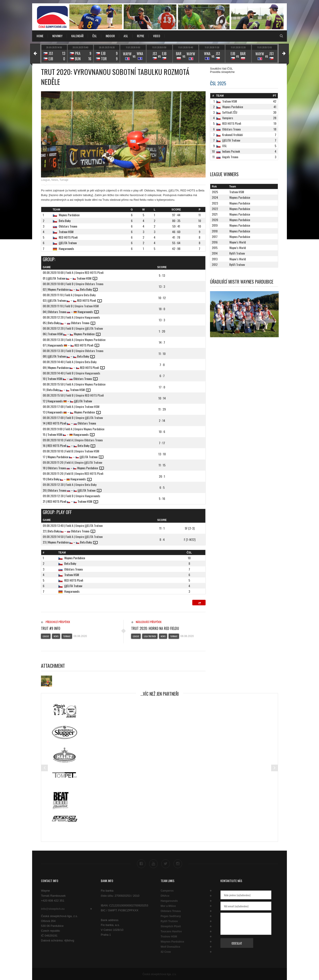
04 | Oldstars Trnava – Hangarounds (71, 312)
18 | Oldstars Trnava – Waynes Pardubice (73, 468)
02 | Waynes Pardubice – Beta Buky (70, 289)
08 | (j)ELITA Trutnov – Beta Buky (69, 356)
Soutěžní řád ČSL (221, 69)
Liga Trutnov (150, 636)
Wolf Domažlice (170, 946)
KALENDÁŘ (77, 36)
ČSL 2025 (218, 83)
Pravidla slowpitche (222, 72)
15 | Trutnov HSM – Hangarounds (69, 434)
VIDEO (157, 36)
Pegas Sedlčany (171, 916)
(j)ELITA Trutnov (68, 243)
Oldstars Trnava (68, 226)
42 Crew (166, 951)
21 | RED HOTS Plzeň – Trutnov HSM (70, 501)
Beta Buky (65, 221)
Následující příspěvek (146, 622)
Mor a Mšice (168, 906)
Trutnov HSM (66, 232)
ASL (126, 36)
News (55, 180)
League (45, 180)
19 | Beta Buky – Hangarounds (67, 479)
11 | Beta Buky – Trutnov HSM (67, 390)
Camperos (167, 890)
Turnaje (64, 180)
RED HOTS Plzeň (68, 237)
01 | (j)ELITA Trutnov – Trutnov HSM (70, 278)
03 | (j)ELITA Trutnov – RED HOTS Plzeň (72, 300)
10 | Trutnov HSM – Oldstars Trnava (70, 379)
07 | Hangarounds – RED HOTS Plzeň (71, 345)
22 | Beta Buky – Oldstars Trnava (69, 531)
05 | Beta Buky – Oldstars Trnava (69, 323)
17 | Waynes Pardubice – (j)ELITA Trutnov (73, 457)
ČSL (95, 36)
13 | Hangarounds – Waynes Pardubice (72, 412)
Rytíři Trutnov (169, 921)
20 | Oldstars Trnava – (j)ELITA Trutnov (72, 490)
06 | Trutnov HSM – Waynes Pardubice (72, 334)
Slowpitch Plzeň (171, 926)
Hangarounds (66, 248)
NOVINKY (57, 36)
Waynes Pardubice (69, 215)
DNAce (165, 895)
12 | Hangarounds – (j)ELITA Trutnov (67, 401)
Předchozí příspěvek (55, 622)
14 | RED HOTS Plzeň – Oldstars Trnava (69, 423)
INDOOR (110, 36)
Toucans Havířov (171, 931)
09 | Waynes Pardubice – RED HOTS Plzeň (74, 367)
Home (40, 36)
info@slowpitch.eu (53, 908)
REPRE (141, 36)
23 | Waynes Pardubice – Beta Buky (70, 542)
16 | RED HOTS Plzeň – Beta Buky (69, 445)
